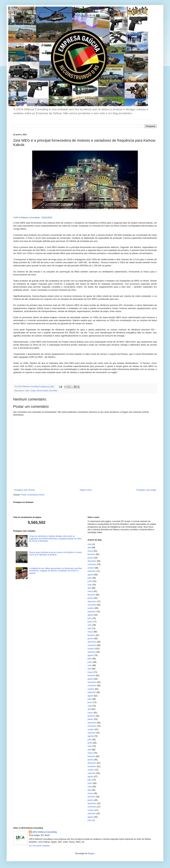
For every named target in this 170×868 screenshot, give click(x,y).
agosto (91, 575)
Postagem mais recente (24, 490)
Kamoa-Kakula (42, 391)
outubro (91, 568)
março (90, 551)
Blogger (91, 853)
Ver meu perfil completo (39, 846)
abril (90, 548)
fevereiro (92, 554)
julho (90, 578)
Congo (33, 391)
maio (90, 544)
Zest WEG (53, 391)
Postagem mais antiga (146, 490)
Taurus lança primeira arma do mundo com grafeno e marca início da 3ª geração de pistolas (56, 554)
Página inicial (86, 490)
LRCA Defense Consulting (44, 832)
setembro (92, 571)
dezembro (92, 561)
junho (90, 581)
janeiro (91, 558)
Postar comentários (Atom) (33, 495)
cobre (27, 391)
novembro (92, 564)
